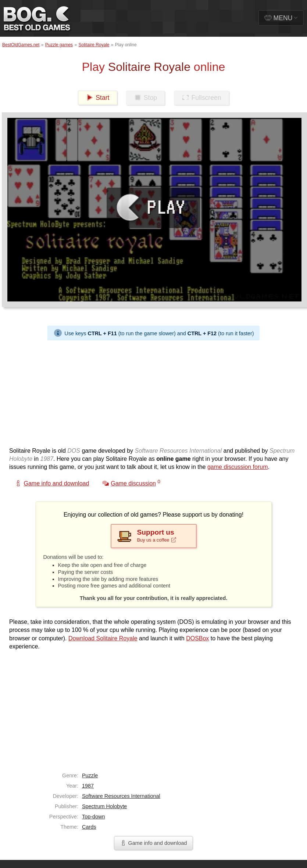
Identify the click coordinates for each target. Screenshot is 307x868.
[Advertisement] (132, 392)
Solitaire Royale (94, 45)
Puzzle (90, 775)
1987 (88, 786)
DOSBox (197, 638)
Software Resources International (121, 796)
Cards (89, 827)
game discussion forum (238, 467)
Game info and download (153, 843)
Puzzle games (59, 45)
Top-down (93, 817)
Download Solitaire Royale (103, 638)
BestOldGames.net (21, 45)
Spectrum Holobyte (104, 806)
